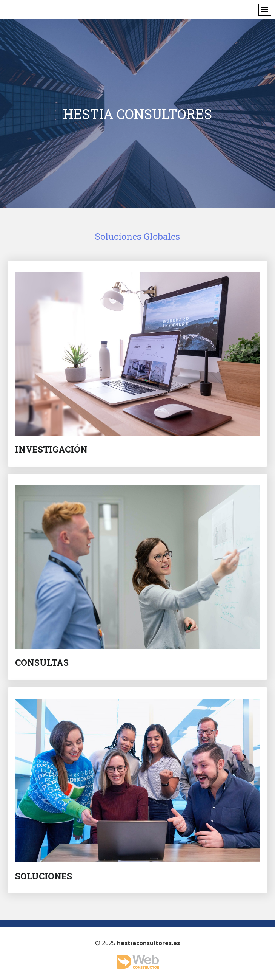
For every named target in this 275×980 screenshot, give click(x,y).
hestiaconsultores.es (148, 943)
